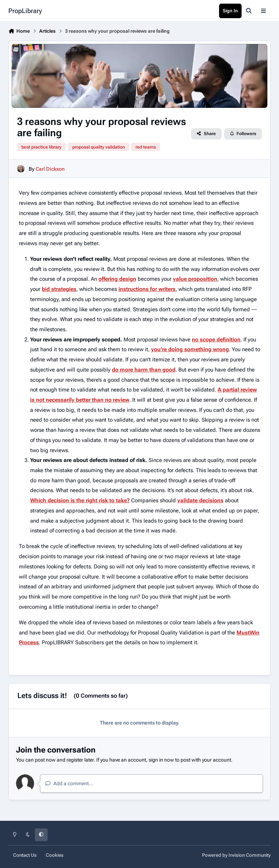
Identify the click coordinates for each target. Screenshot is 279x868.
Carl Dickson (50, 169)
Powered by (236, 855)
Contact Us (25, 855)
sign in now (161, 760)
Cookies (55, 855)
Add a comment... (69, 783)
